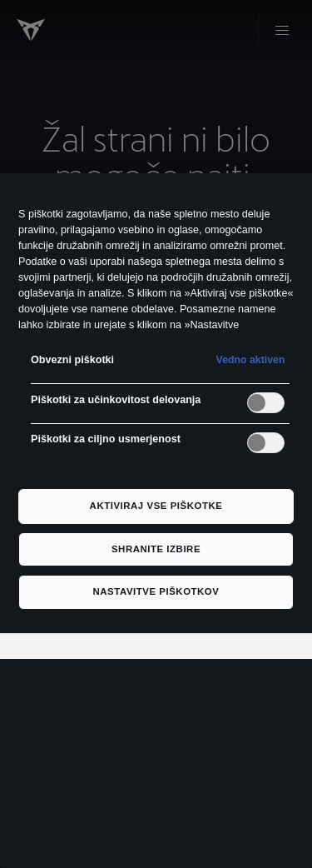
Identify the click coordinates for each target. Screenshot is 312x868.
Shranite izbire (156, 549)
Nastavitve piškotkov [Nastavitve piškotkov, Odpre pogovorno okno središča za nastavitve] (156, 591)
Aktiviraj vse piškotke (156, 506)
